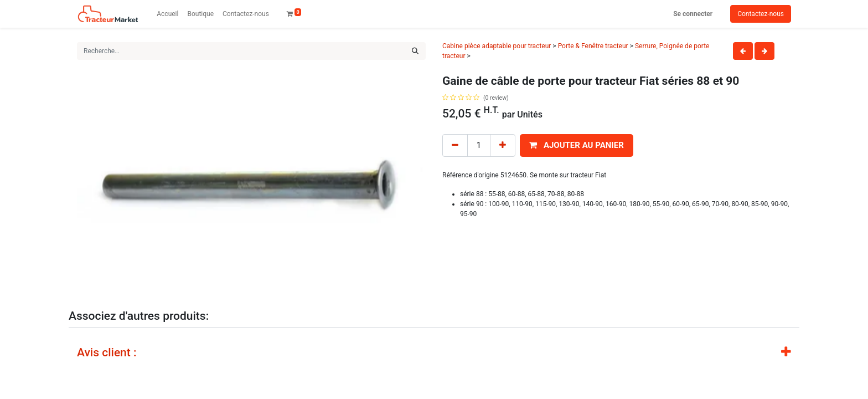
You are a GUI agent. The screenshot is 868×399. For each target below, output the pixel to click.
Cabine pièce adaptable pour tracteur (497, 46)
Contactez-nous (761, 14)
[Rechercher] (415, 51)
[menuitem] (167, 14)
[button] (577, 145)
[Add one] (503, 145)
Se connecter (693, 14)
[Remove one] (455, 145)
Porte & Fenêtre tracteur (593, 46)
